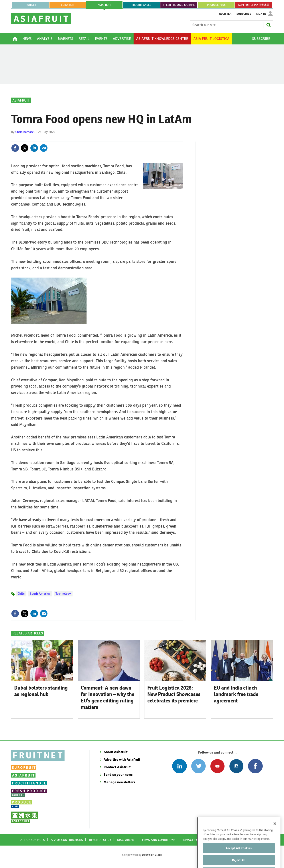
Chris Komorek (25, 132)
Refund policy (100, 840)
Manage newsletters (119, 782)
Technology (63, 594)
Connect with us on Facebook (255, 766)
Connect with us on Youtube (217, 766)
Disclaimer (126, 840)
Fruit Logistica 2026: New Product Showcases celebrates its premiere (174, 694)
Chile (21, 594)
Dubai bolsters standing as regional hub (41, 691)
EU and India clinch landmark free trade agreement (236, 694)
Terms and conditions (158, 840)
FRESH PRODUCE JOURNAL (179, 5)
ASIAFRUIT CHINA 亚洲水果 (254, 5)
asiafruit (104, 5)
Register (225, 14)
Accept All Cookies (239, 857)
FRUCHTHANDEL (141, 5)
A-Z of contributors (67, 840)
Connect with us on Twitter (198, 766)
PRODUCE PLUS (216, 5)
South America (40, 594)
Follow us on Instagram (236, 766)
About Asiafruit (116, 752)
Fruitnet (30, 5)
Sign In (261, 14)
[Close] (275, 833)
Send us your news (118, 775)
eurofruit (68, 5)
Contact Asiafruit (117, 767)
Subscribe (244, 14)
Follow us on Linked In (179, 766)
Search (268, 25)
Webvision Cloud (152, 855)
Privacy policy (193, 840)
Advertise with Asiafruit (122, 759)
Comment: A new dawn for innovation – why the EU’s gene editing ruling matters (107, 697)
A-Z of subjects (33, 840)
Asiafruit (21, 100)
